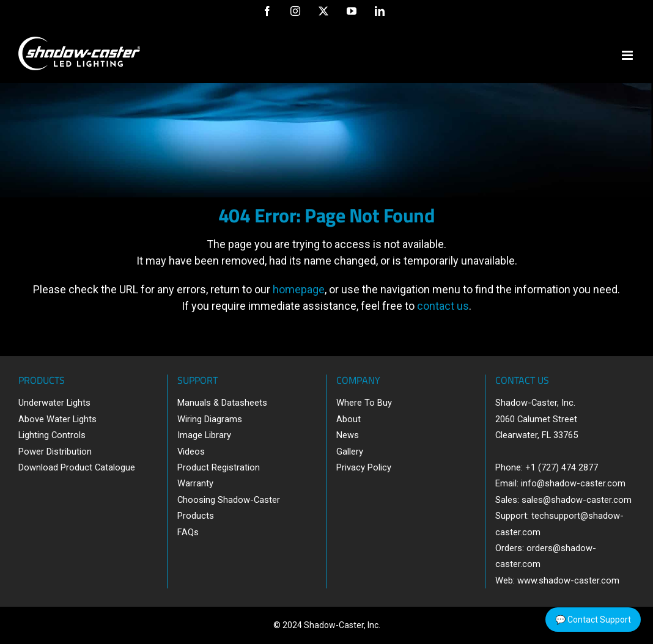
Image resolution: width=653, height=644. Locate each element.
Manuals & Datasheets (222, 403)
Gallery (350, 452)
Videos (191, 452)
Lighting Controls (52, 435)
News (348, 435)
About (349, 419)
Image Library (204, 435)
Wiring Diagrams (210, 419)
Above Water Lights (57, 419)
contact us (443, 306)
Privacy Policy (364, 467)
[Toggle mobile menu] (628, 55)
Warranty (195, 483)
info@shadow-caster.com (573, 483)
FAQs (188, 532)
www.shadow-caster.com (568, 580)
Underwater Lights (54, 403)
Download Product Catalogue (77, 467)
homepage (299, 289)
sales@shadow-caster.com (577, 500)
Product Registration (219, 467)
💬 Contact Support (593, 620)
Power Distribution (55, 452)
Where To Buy (364, 403)
